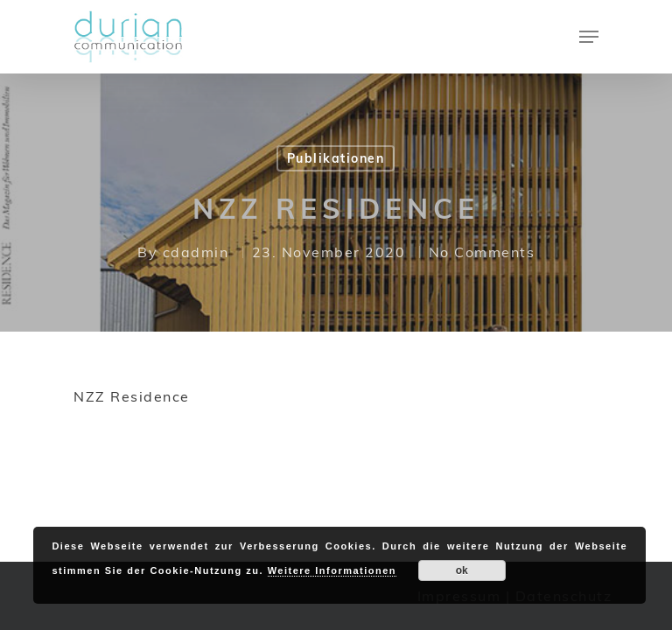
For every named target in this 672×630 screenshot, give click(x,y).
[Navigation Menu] (589, 37)
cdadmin (196, 252)
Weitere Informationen (332, 570)
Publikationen (336, 158)
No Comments (482, 252)
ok (462, 570)
